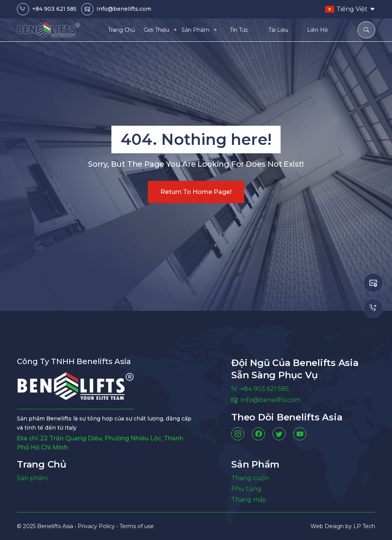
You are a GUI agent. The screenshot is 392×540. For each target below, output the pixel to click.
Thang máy (249, 500)
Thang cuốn (250, 478)
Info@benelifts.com (124, 9)
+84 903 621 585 (54, 9)
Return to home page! (196, 192)
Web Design (328, 526)
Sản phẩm (32, 478)
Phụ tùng (246, 489)
